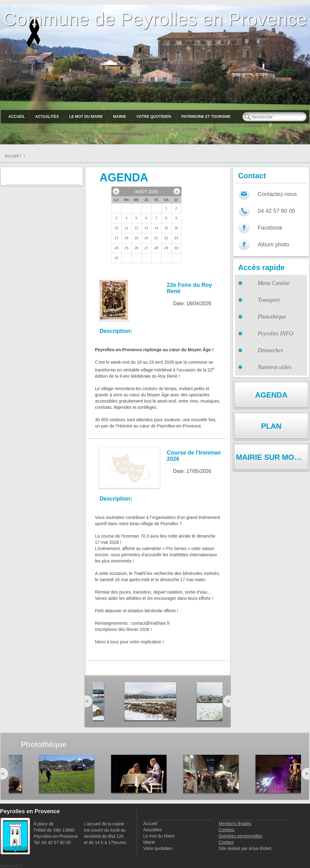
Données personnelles (240, 836)
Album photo (273, 245)
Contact (226, 842)
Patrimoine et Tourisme (206, 117)
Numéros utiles (275, 367)
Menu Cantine (274, 283)
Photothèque (272, 317)
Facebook (270, 228)
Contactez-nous (277, 194)
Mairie (120, 117)
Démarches (270, 350)
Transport (269, 300)
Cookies (226, 830)
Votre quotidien (154, 117)
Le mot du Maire (86, 117)
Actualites (47, 117)
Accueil (17, 117)
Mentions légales (235, 824)
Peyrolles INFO (275, 334)
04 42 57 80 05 (276, 211)
